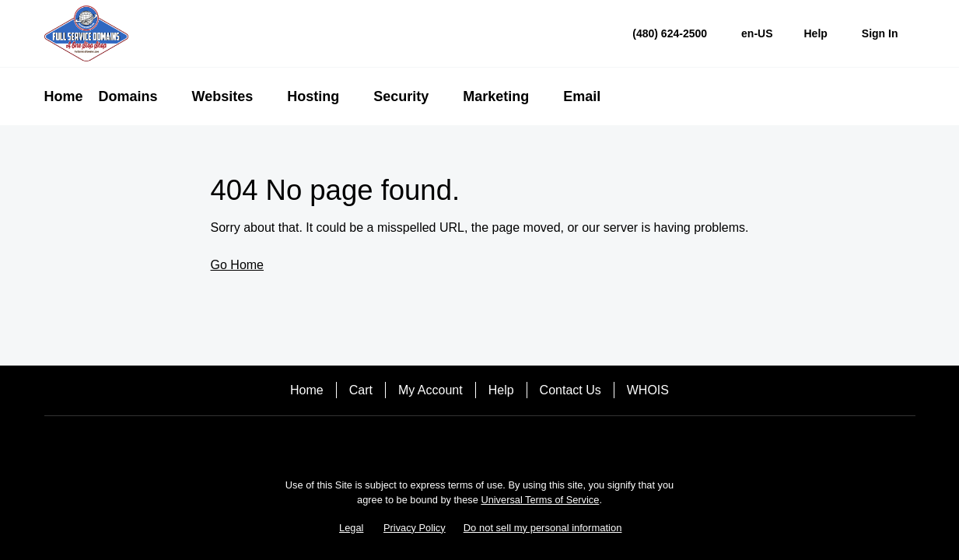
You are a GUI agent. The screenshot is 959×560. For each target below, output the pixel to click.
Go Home (237, 265)
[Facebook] (480, 443)
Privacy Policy (415, 528)
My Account (430, 390)
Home (307, 390)
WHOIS (648, 390)
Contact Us (570, 390)
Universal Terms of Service (540, 500)
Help (501, 390)
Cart (361, 390)
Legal (351, 528)
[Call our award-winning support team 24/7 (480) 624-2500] (816, 34)
